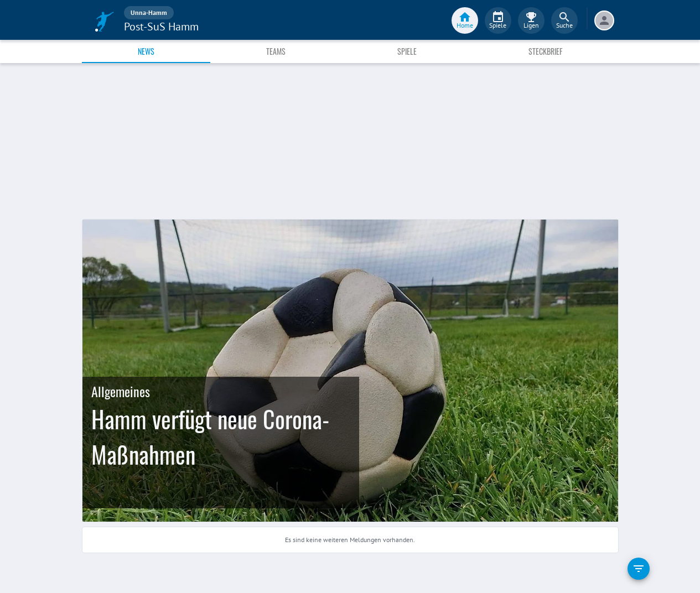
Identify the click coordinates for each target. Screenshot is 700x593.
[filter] (639, 569)
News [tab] (146, 51)
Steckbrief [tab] (545, 51)
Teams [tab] (276, 51)
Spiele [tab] (407, 51)
